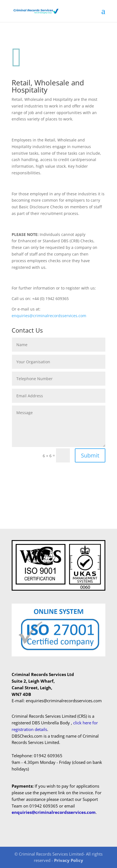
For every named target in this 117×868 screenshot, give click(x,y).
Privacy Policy (69, 860)
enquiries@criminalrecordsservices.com (49, 316)
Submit (90, 455)
